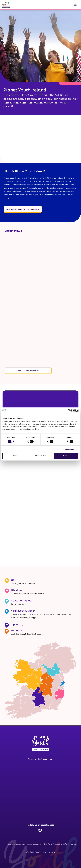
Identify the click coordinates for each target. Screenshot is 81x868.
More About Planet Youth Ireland (23, 209)
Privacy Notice (10, 844)
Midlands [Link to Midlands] (17, 630)
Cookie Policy (21, 844)
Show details (70, 449)
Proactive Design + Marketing (45, 852)
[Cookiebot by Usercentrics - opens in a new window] (69, 411)
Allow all (66, 456)
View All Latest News (28, 371)
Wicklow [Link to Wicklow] (16, 590)
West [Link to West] (14, 580)
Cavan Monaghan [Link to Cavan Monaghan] (22, 600)
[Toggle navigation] (75, 5)
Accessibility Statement (34, 844)
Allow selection (40, 456)
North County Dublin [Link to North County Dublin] (23, 611)
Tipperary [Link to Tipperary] (17, 624)
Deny (15, 456)
